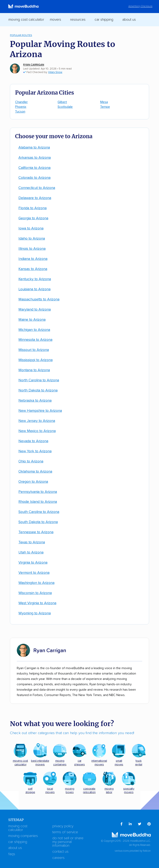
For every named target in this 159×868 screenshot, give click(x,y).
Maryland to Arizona (35, 310)
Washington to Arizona (36, 583)
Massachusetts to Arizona (39, 299)
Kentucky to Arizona (35, 279)
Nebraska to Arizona (35, 401)
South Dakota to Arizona (38, 522)
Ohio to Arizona (31, 461)
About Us (15, 848)
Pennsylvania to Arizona (38, 492)
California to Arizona (34, 168)
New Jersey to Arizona (37, 421)
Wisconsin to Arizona (35, 593)
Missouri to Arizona (34, 350)
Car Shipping (18, 842)
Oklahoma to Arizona (35, 472)
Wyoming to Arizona (35, 613)
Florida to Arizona (33, 208)
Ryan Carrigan (34, 65)
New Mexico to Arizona (37, 431)
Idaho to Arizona (32, 239)
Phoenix (21, 107)
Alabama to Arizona (34, 148)
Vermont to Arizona (34, 573)
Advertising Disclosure (140, 6)
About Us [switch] (129, 20)
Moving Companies (23, 836)
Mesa (104, 102)
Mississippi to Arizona (36, 360)
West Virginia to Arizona (37, 603)
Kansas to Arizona (33, 269)
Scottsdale (65, 107)
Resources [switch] (78, 20)
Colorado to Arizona (34, 178)
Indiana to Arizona (33, 259)
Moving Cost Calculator (18, 828)
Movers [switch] (55, 20)
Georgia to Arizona (33, 218)
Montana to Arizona (34, 370)
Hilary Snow (55, 72)
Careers (58, 858)
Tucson (20, 112)
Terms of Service (65, 832)
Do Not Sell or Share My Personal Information (68, 842)
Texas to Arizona (32, 542)
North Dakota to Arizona (38, 390)
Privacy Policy (63, 826)
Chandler (21, 102)
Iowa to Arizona (31, 228)
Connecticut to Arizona (37, 188)
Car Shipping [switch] (104, 20)
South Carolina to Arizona (39, 512)
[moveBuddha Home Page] (23, 6)
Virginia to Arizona (33, 563)
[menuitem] (122, 824)
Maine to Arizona (32, 320)
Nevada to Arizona (33, 441)
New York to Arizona (35, 451)
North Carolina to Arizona (39, 380)
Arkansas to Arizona (35, 158)
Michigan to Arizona (34, 330)
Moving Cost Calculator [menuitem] (26, 20)
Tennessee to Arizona (36, 532)
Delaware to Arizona (35, 198)
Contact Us (60, 852)
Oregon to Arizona (33, 482)
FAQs (12, 854)
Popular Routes (21, 35)
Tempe (105, 107)
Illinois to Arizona (32, 249)
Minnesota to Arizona (35, 340)
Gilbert (62, 102)
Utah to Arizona (31, 552)
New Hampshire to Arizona (40, 411)
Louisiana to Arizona (34, 289)
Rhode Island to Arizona (38, 502)
